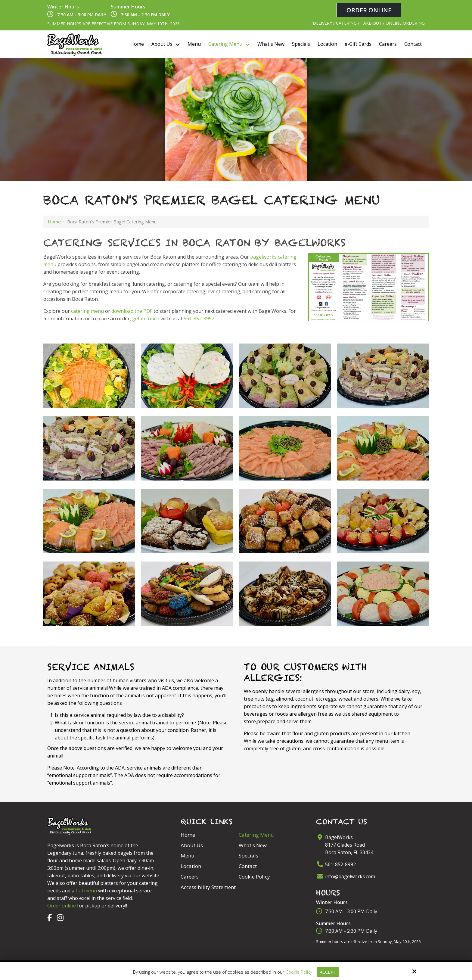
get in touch (146, 319)
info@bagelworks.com (350, 876)
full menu (86, 891)
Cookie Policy (299, 972)
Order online (62, 906)
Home (54, 222)
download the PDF (132, 311)
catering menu (87, 311)
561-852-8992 (199, 319)
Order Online (369, 10)
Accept (328, 972)
